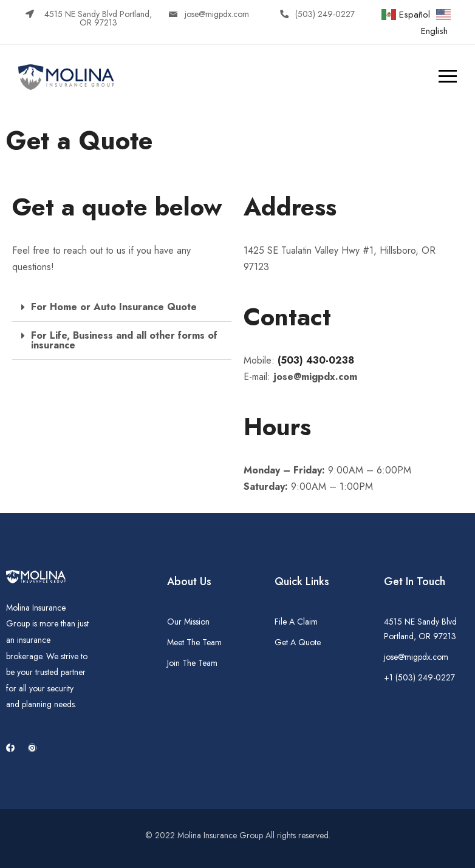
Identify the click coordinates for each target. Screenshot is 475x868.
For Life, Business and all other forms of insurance (124, 340)
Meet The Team (194, 642)
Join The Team (192, 663)
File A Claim (296, 622)
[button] (91, 18)
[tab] (122, 307)
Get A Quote (298, 642)
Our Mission (188, 622)
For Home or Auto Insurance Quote (114, 307)
